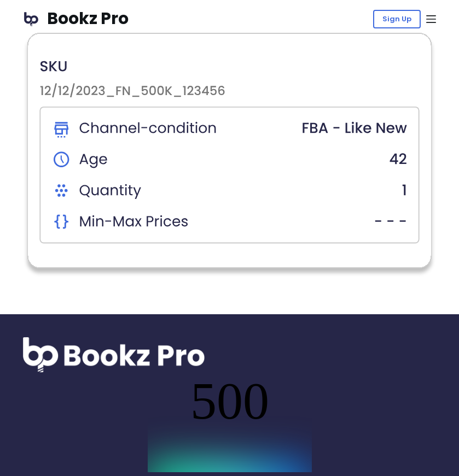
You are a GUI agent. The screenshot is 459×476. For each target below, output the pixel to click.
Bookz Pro (88, 19)
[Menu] (431, 19)
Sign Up (397, 19)
